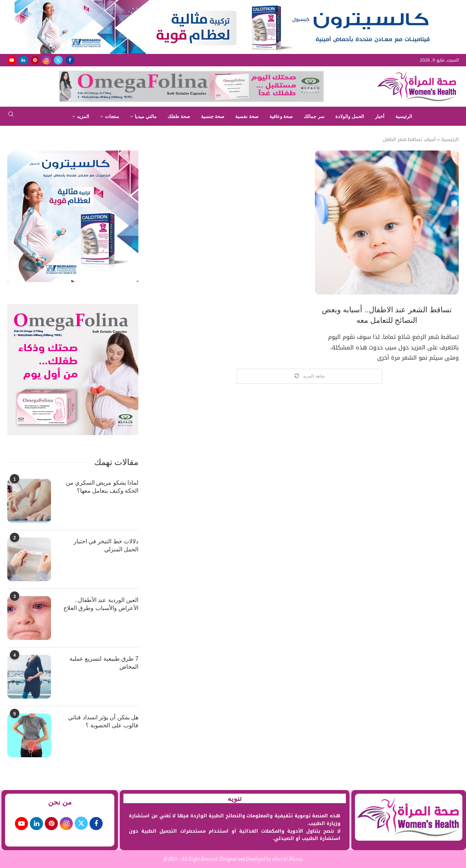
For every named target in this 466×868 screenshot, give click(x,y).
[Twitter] (58, 60)
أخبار (380, 116)
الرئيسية (404, 116)
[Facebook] (70, 60)
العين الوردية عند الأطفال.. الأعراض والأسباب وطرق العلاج (101, 604)
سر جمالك (314, 116)
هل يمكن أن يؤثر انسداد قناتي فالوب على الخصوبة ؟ (103, 721)
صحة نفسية (247, 116)
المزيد (83, 116)
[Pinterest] (35, 60)
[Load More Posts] (309, 376)
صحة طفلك (179, 116)
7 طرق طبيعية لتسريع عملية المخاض (104, 663)
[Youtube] (12, 60)
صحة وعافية (281, 116)
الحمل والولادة (350, 116)
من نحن (60, 802)
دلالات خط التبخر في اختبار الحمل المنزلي (106, 545)
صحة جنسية (213, 116)
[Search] (11, 116)
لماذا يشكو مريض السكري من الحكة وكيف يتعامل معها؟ (102, 487)
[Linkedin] (23, 60)
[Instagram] (47, 60)
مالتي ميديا (146, 116)
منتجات (112, 116)
